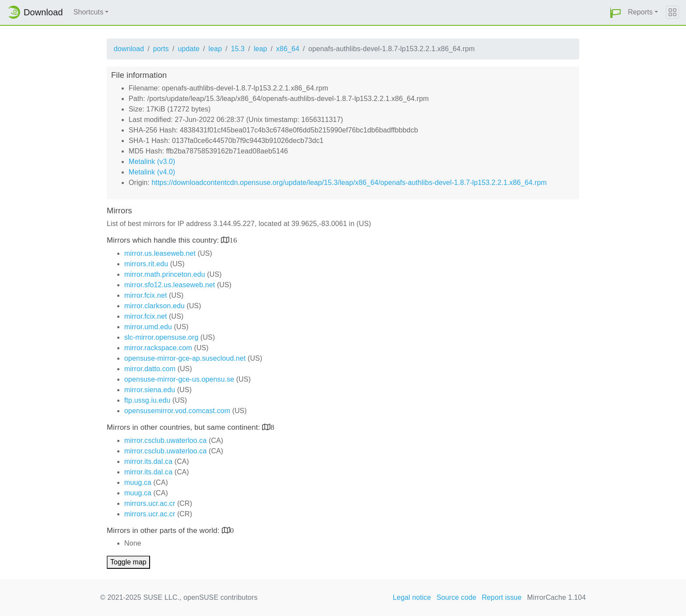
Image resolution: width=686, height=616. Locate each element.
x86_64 (288, 49)
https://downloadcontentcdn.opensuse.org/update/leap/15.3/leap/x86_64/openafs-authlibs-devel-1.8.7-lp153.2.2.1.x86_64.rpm (349, 183)
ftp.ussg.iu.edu (147, 400)
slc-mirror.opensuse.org (161, 337)
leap (215, 49)
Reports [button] (640, 12)
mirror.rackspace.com (158, 348)
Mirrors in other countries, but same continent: (184, 427)
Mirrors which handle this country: (164, 240)
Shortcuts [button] (89, 12)
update (189, 49)
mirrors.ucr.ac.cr (150, 503)
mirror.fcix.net (146, 295)
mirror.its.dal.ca (148, 461)
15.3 (238, 49)
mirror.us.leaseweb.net (160, 253)
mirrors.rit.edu (146, 264)
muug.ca (138, 482)
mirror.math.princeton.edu (165, 274)
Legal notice (412, 597)
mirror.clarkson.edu (154, 306)
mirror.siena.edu (150, 390)
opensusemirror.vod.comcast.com (177, 411)
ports (161, 49)
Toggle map (128, 562)
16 (233, 240)
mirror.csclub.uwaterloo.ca (165, 440)
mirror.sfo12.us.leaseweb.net (170, 285)
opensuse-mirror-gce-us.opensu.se (179, 379)
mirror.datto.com (150, 369)
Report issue (502, 597)
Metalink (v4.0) (152, 172)
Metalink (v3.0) (152, 162)
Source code (457, 597)
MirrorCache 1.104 (556, 597)
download (129, 49)
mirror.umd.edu (148, 327)
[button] (616, 12)
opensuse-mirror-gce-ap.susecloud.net (185, 358)
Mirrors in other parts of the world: (164, 531)
